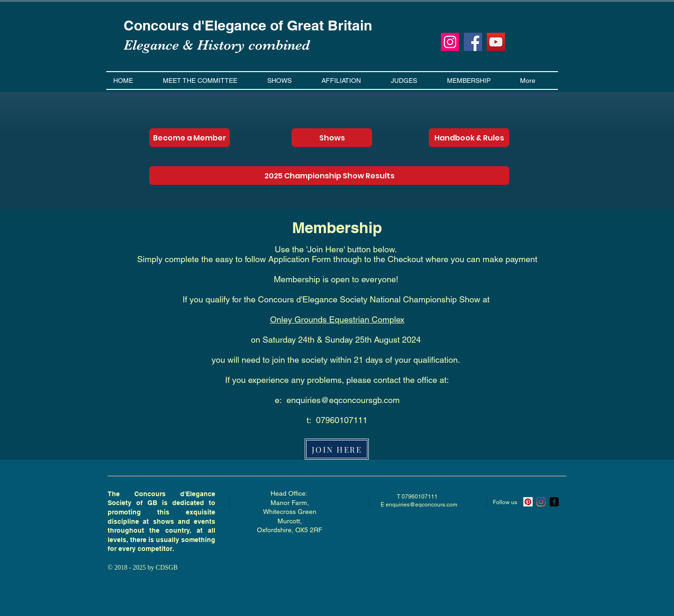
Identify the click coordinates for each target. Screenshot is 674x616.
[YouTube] (496, 42)
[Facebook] (473, 42)
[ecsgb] (554, 502)
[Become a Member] (190, 138)
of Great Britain (321, 25)
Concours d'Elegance (197, 25)
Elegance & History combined (217, 45)
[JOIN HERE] (337, 449)
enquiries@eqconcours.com (421, 505)
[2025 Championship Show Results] (329, 176)
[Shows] (332, 138)
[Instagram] (450, 42)
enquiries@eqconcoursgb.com (343, 400)
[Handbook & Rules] (469, 138)
